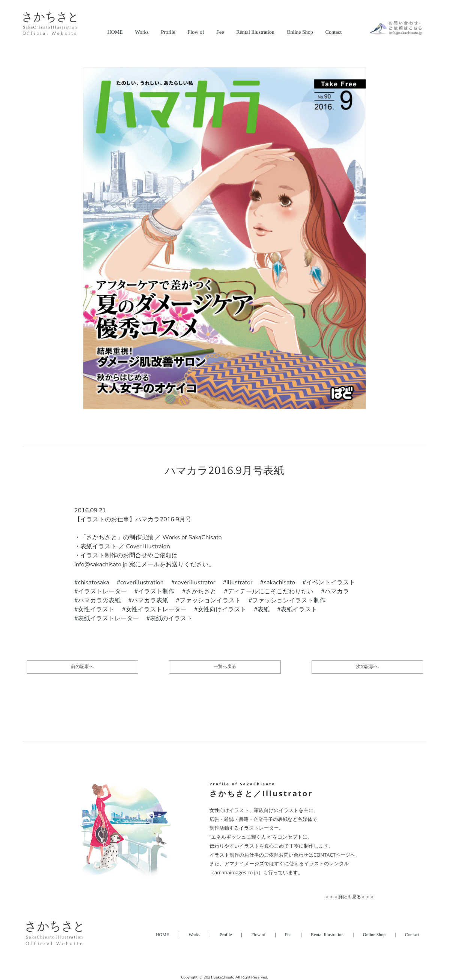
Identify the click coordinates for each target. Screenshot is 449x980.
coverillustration (142, 582)
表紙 (264, 609)
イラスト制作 (156, 591)
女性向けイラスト (222, 609)
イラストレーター (102, 591)
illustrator (240, 582)
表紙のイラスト (171, 618)
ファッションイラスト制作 (289, 600)
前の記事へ (82, 667)
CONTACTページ (332, 855)
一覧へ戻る (225, 667)
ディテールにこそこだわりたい (270, 591)
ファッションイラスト (210, 600)
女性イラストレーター (156, 609)
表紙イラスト (299, 609)
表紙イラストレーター (108, 618)
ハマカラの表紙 (99, 600)
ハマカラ (337, 591)
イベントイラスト (331, 582)
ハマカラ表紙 (150, 600)
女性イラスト (96, 609)
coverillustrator (195, 582)
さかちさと (201, 591)
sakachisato (279, 582)
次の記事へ (367, 667)
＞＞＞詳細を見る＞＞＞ (350, 897)
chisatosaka (94, 582)
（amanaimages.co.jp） (236, 872)
